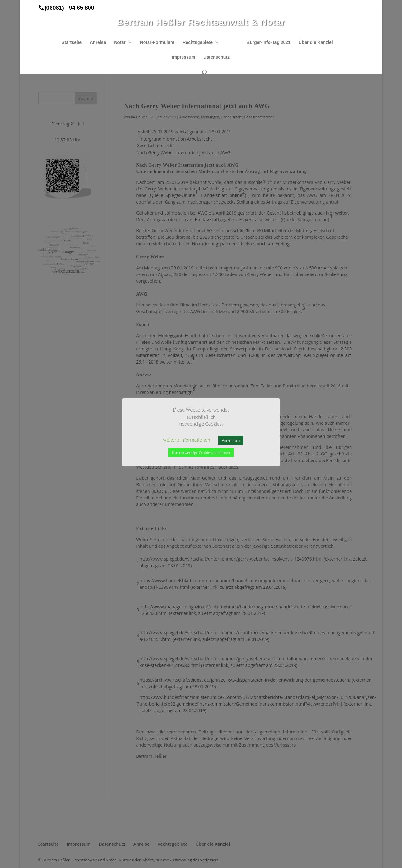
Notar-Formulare (157, 43)
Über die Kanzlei (316, 43)
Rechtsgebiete (198, 43)
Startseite (72, 43)
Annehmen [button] (231, 440)
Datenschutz (217, 57)
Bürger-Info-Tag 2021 (269, 43)
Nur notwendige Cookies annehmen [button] (201, 453)
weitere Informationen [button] (187, 440)
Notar (120, 43)
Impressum (184, 57)
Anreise (98, 43)
